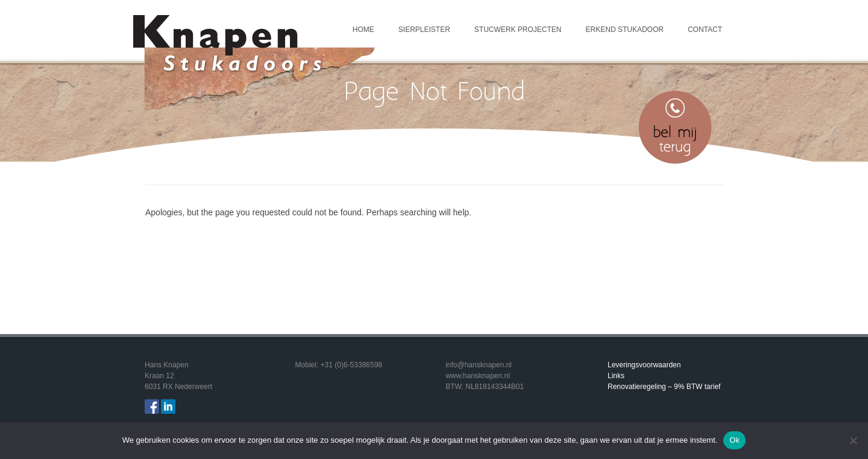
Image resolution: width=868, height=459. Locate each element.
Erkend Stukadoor (625, 30)
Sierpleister (424, 30)
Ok (734, 440)
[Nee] (853, 440)
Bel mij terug (675, 127)
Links (616, 376)
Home (363, 30)
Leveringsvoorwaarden (644, 365)
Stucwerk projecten (518, 30)
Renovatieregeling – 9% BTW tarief (664, 387)
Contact (705, 30)
